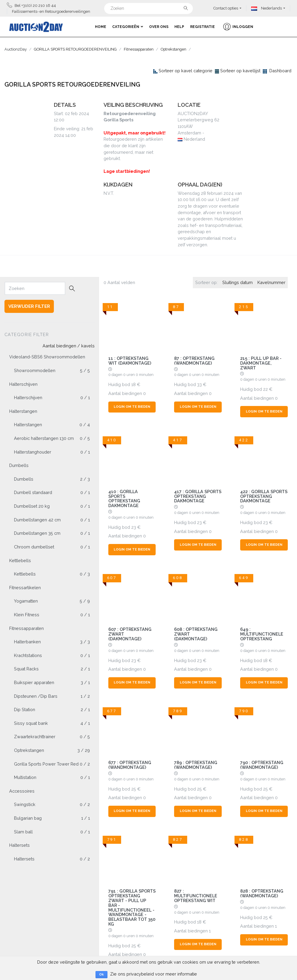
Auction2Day (16, 49)
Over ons (159, 27)
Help (179, 27)
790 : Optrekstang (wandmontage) (262, 765)
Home (101, 27)
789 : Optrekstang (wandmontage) (196, 765)
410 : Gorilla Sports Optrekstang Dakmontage (124, 499)
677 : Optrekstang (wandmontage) (130, 765)
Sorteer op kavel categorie (186, 71)
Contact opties (226, 8)
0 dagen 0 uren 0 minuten (131, 375)
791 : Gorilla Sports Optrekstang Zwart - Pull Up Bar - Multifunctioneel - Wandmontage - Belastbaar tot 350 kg (132, 907)
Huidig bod (119, 384)
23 (134, 527)
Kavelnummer (271, 282)
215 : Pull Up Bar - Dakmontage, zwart (261, 363)
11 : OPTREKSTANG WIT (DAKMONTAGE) (130, 361)
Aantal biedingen (125, 393)
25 (134, 789)
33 (199, 384)
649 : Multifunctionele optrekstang (262, 634)
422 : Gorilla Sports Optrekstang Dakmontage (264, 496)
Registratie (203, 27)
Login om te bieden (132, 407)
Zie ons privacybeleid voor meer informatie (154, 974)
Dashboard (280, 71)
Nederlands (266, 8)
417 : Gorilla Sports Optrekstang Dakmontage (198, 496)
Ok (101, 974)
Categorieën (128, 27)
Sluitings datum (237, 282)
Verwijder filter (29, 306)
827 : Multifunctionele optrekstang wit (196, 896)
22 (265, 389)
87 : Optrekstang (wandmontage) (194, 361)
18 (133, 384)
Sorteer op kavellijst (240, 71)
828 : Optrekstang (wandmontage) (262, 893)
